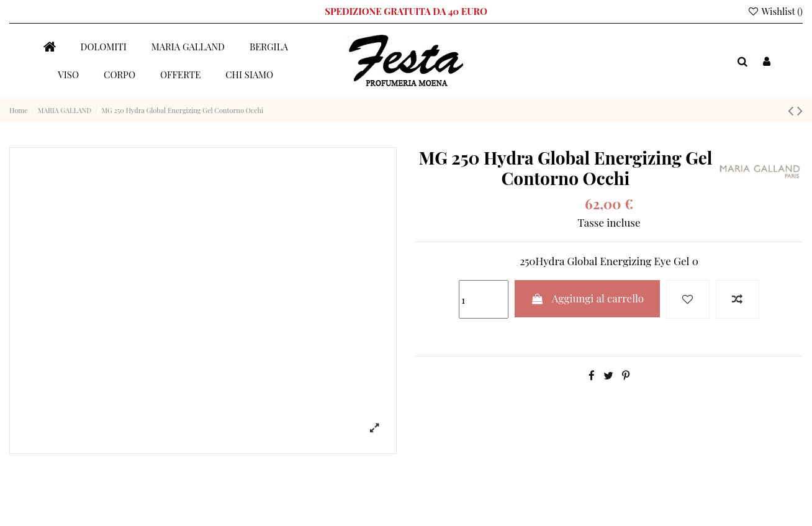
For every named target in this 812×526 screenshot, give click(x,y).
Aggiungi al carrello (587, 298)
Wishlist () (775, 11)
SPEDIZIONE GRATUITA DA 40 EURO (406, 11)
